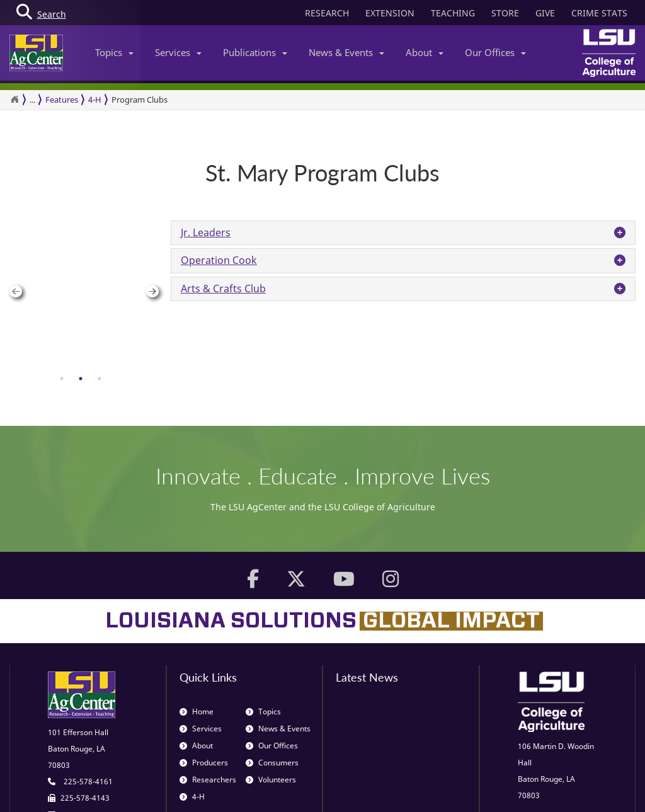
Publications (255, 52)
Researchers (208, 681)
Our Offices (495, 52)
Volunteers (271, 681)
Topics (114, 52)
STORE (505, 13)
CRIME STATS (599, 13)
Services (178, 52)
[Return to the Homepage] (14, 100)
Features (62, 100)
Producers (204, 664)
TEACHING (453, 13)
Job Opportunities (378, 788)
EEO (551, 788)
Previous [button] (12, 221)
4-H (95, 100)
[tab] (62, 237)
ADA (614, 788)
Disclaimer (512, 788)
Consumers (272, 664)
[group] (81, 221)
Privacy (468, 788)
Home (197, 613)
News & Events (346, 52)
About (425, 52)
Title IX (582, 788)
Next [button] (149, 221)
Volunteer (314, 788)
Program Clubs (140, 100)
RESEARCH (327, 13)
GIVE (545, 13)
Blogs (433, 788)
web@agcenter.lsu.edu (88, 731)
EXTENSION (390, 13)
